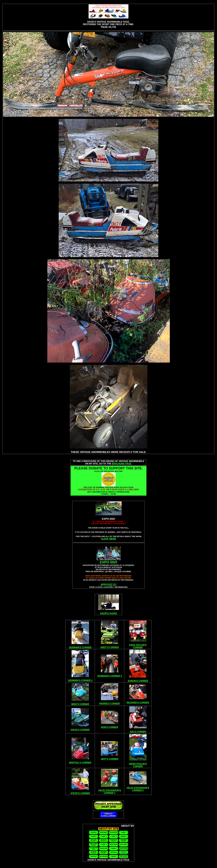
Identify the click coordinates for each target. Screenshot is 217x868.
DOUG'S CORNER (80, 730)
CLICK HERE (108, 539)
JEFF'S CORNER (110, 759)
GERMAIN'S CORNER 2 (80, 680)
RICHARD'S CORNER (138, 703)
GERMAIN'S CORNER (80, 647)
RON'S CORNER (110, 727)
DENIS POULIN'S (138, 764)
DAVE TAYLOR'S (138, 645)
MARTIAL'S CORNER (80, 763)
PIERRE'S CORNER (110, 704)
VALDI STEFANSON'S (110, 790)
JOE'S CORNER (138, 732)
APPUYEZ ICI (108, 585)
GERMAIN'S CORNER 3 (110, 676)
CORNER (138, 647)
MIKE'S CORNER (80, 704)
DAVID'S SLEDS (109, 613)
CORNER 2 (138, 790)
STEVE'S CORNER (80, 793)
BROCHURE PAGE (122, 464)
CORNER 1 (110, 793)
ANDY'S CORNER (110, 647)
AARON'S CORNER (138, 681)
